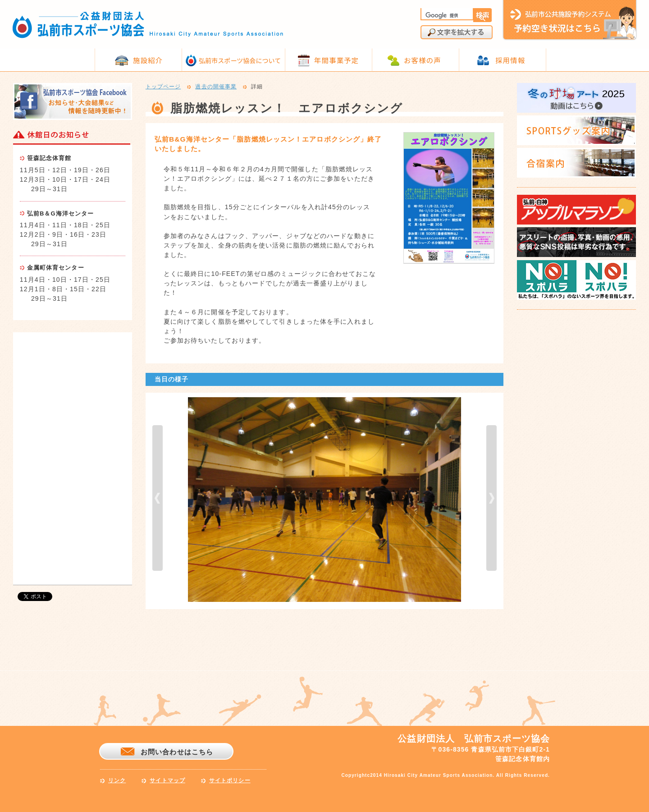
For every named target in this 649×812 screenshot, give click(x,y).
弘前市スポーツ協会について (240, 60)
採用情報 (510, 60)
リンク (117, 780)
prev (158, 498)
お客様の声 (423, 60)
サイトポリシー (230, 780)
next (491, 498)
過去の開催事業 (216, 87)
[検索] (446, 15)
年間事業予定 (336, 60)
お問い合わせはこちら (177, 752)
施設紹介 (148, 60)
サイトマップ (167, 780)
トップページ (163, 87)
